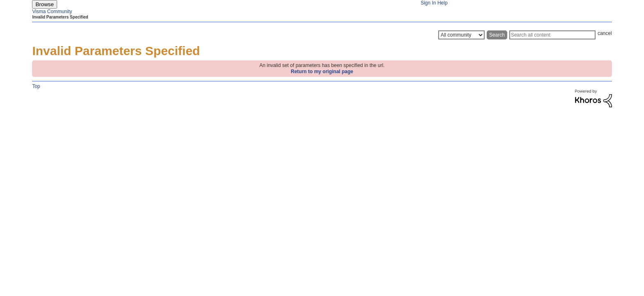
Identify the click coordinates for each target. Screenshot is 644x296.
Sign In (428, 3)
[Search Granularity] (461, 35)
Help (443, 3)
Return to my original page (322, 72)
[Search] (552, 35)
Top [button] (36, 86)
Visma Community (52, 12)
